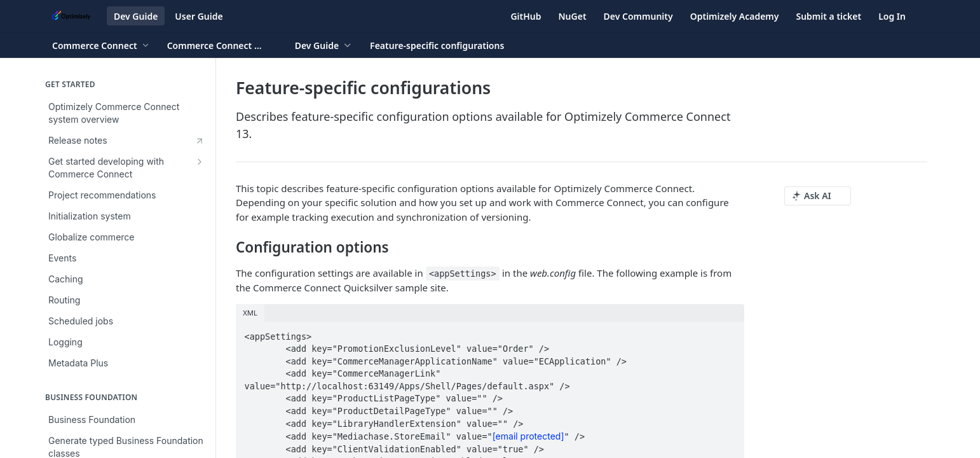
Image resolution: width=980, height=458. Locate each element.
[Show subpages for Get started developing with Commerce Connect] (200, 162)
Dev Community (638, 16)
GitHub (526, 16)
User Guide (199, 16)
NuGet (573, 16)
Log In (892, 16)
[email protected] (528, 436)
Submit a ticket (828, 16)
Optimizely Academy (735, 16)
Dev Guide (136, 16)
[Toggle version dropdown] (222, 45)
